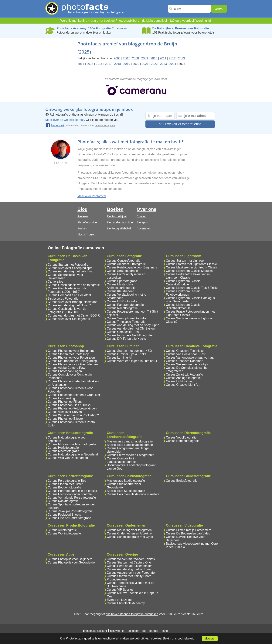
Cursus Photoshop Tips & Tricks (69, 405)
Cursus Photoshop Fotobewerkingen (72, 408)
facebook (133, 631)
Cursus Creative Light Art (183, 385)
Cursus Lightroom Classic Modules (189, 271)
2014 (81, 64)
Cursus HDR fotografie (122, 301)
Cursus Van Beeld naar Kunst (186, 354)
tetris (165, 631)
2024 (173, 64)
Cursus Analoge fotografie (183, 378)
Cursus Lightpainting (180, 381)
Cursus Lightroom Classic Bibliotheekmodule (183, 306)
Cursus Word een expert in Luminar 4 (132, 361)
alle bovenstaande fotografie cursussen (132, 614)
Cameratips (56, 282)
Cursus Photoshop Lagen (65, 371)
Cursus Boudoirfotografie (65, 487)
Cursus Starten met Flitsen (66, 484)
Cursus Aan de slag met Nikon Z (69, 305)
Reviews (83, 216)
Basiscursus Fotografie (63, 299)
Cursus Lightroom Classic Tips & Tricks (192, 288)
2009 (145, 58)
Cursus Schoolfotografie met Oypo (130, 537)
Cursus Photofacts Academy (126, 603)
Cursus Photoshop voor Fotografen (71, 358)
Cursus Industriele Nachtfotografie (130, 335)
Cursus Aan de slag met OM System (131, 329)
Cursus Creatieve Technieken (186, 351)
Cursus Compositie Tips (123, 332)
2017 (108, 64)
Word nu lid (203, 21)
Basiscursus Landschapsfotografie (130, 445)
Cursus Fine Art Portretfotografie (69, 518)
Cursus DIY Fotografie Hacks (126, 339)
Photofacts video (88, 222)
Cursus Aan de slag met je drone (129, 569)
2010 (154, 58)
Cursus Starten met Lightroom (186, 261)
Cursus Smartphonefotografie (126, 318)
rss (144, 631)
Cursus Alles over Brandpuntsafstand (73, 302)
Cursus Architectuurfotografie (126, 264)
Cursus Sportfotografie (122, 281)
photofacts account (95, 631)
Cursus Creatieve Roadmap (184, 361)
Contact (142, 216)
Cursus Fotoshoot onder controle (70, 494)
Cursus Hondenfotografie (183, 441)
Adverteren (144, 228)
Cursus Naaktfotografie (63, 501)
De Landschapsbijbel (120, 222)
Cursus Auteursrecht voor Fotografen (131, 573)
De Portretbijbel (117, 216)
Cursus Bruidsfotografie (182, 481)
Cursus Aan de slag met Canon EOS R (74, 315)
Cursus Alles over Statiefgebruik (69, 319)
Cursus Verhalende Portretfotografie (72, 498)
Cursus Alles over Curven (65, 412)
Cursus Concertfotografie (124, 261)
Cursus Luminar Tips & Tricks (126, 354)
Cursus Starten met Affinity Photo (129, 576)
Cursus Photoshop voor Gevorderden (73, 364)
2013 (182, 58)
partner (154, 631)
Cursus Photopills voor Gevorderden (72, 562)
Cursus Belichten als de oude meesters (133, 494)
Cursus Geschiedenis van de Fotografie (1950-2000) (67, 310)
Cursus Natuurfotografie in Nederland (73, 454)
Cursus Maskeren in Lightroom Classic (192, 267)
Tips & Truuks (86, 234)
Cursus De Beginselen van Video (188, 533)
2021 (145, 64)
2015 (90, 64)
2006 (117, 58)
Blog (82, 209)
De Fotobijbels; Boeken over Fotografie (181, 28)
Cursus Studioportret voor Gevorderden (124, 486)
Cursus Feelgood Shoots (64, 515)
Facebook (55, 125)
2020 (136, 64)
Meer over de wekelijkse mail (65, 120)
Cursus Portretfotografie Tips (67, 481)
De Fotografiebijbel (119, 228)
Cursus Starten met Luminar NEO (129, 351)
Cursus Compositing (61, 398)
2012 (172, 58)
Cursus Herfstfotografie (63, 448)
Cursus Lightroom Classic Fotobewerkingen (183, 293)
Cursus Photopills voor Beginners (70, 559)
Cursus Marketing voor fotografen (129, 530)
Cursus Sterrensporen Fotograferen (131, 455)
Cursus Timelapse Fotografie (126, 322)
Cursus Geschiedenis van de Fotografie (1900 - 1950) (67, 290)
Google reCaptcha (105, 125)
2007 (126, 58)
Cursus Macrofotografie (63, 451)
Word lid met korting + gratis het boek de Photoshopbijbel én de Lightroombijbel (114, 21)
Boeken (82, 228)
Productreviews (117, 579)
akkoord (210, 639)
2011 (163, 58)
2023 (164, 64)
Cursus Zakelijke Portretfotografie (70, 511)
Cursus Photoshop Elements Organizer (74, 395)
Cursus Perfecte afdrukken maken (130, 566)
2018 (118, 64)
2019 (127, 64)
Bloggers (142, 222)
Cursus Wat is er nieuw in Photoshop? (73, 415)
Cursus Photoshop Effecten (66, 419)
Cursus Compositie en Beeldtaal (69, 295)
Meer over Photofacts (92, 196)
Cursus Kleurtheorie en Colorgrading (72, 361)
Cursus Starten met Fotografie (68, 265)
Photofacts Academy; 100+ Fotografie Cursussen (92, 28)
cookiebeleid (186, 638)
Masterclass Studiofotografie (126, 481)
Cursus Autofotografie (62, 530)
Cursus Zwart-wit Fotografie (184, 375)
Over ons (147, 209)
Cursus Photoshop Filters (65, 402)
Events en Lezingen (120, 600)
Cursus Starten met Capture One (129, 562)
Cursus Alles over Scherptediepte (70, 268)
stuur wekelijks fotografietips (180, 124)
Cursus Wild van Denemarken (68, 458)
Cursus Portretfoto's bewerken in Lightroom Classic (188, 276)
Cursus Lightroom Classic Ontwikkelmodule (183, 283)
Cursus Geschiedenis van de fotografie (74, 285)
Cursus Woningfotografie (64, 533)
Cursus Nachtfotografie (122, 308)
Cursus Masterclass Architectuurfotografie (121, 286)
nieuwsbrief (117, 631)
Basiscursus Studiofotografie (126, 491)
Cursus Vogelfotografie (181, 437)
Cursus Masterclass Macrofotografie (72, 444)
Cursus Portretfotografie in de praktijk (73, 491)
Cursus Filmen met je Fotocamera (189, 530)
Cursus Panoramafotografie (125, 305)
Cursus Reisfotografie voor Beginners (132, 267)
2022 (154, 64)
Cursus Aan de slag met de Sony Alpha (133, 325)
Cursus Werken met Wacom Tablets (131, 559)
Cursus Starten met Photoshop (68, 354)
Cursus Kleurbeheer (120, 291)
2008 (135, 58)
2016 (99, 64)
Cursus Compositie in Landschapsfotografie (121, 460)
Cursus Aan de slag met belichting (71, 271)
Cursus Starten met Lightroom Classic (191, 264)
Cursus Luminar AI (119, 358)
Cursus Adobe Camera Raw (66, 368)
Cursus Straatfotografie (122, 271)
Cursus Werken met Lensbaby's (187, 364)
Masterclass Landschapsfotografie (130, 441)
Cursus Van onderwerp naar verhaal (190, 358)
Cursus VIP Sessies (120, 590)
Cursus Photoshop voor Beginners (71, 351)
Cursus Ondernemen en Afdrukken (130, 533)
